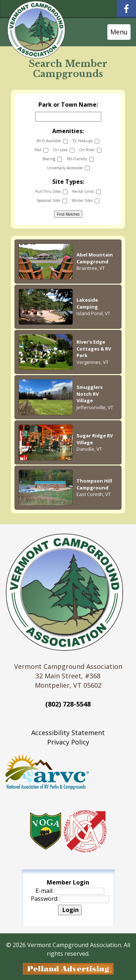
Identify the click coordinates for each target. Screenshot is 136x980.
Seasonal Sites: (52, 201)
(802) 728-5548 (68, 704)
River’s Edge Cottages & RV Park (94, 349)
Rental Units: (86, 192)
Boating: (52, 159)
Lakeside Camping (87, 303)
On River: (90, 150)
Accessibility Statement (68, 733)
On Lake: (64, 150)
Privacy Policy (68, 742)
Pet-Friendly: (80, 159)
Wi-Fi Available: (52, 141)
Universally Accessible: (68, 168)
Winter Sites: (86, 201)
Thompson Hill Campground (94, 484)
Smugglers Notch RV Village (90, 394)
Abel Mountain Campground (95, 258)
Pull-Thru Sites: (51, 192)
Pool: (41, 150)
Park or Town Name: (68, 105)
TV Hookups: (86, 141)
